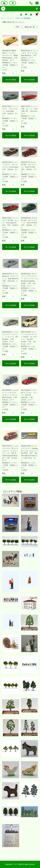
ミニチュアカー (10, 18)
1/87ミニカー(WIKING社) (23, 18)
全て (2, 18)
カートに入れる (11, 80)
